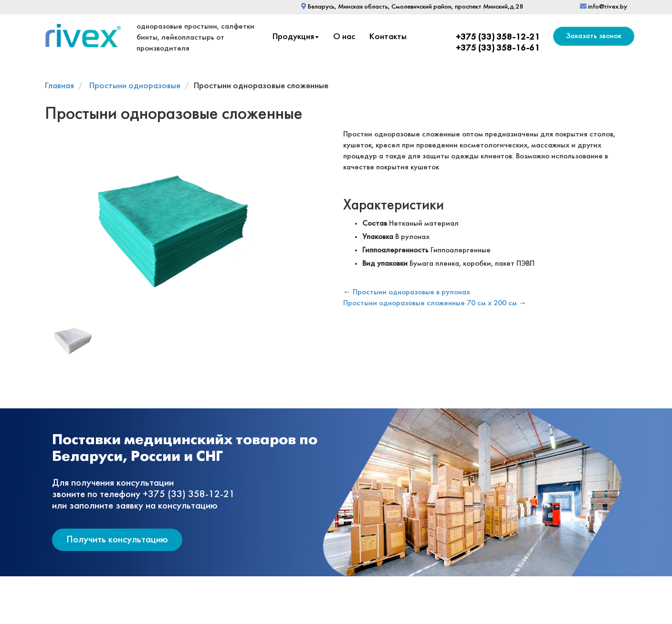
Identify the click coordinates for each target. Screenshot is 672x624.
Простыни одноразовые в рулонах (411, 292)
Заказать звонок (594, 36)
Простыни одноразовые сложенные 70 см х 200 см (430, 303)
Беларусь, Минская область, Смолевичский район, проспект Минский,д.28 (412, 7)
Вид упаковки (385, 264)
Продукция (296, 37)
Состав (375, 224)
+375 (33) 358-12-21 (498, 37)
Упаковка (378, 237)
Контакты (388, 37)
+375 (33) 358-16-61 (498, 48)
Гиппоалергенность (395, 250)
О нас (344, 37)
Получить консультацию (117, 540)
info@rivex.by (604, 7)
